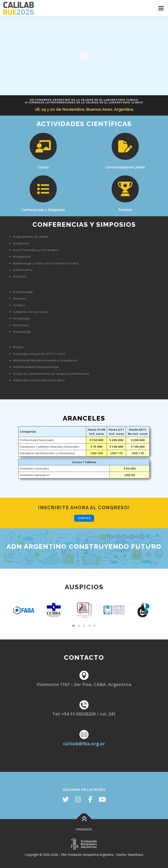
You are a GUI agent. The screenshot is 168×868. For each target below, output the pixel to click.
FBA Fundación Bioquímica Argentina (87, 855)
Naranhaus (136, 855)
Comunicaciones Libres (125, 167)
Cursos (43, 167)
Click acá (84, 518)
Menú (161, 8)
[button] (73, 626)
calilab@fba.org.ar (84, 744)
